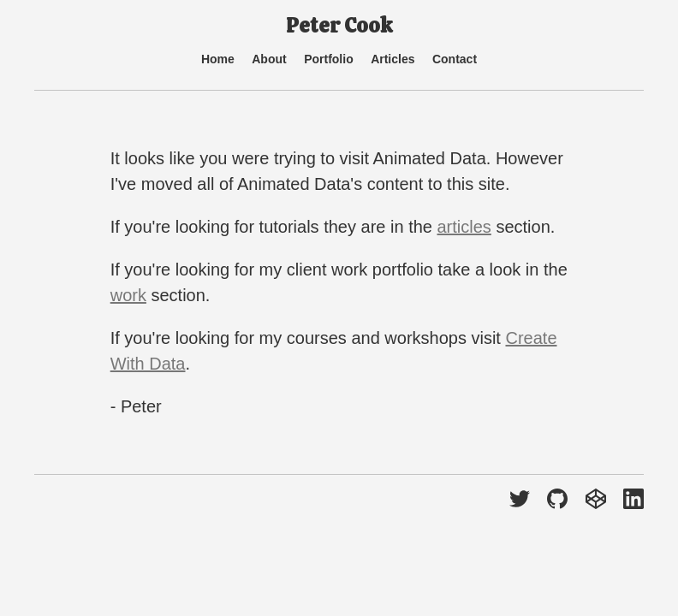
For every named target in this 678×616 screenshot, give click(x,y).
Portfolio (329, 59)
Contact (455, 59)
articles (464, 227)
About (269, 59)
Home (218, 59)
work (128, 295)
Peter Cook (339, 26)
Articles (393, 59)
